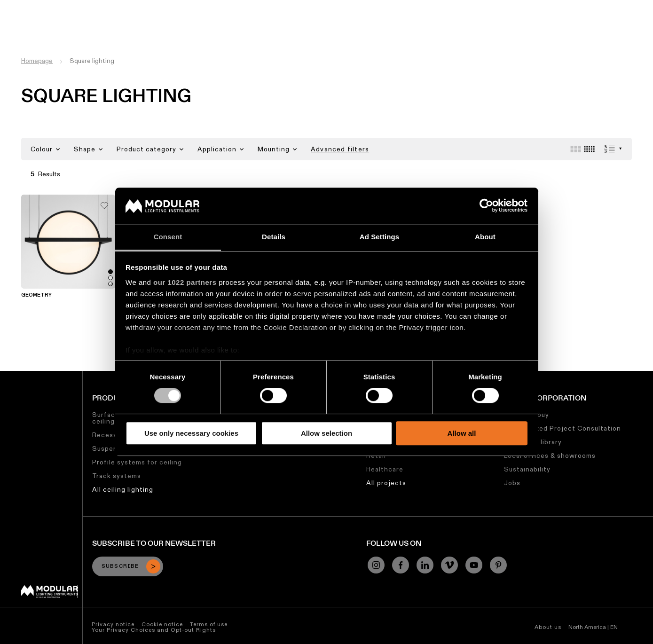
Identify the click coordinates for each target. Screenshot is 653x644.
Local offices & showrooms (550, 456)
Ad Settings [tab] (379, 237)
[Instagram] (376, 565)
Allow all (462, 433)
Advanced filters (340, 149)
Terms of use (209, 624)
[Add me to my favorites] (104, 203)
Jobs (447, 7)
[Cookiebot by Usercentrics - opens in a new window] (486, 206)
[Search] (601, 25)
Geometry (36, 295)
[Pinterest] (498, 565)
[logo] (27, 25)
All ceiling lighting (123, 489)
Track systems (117, 476)
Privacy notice (113, 624)
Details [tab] (274, 237)
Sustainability (406, 7)
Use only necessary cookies (191, 433)
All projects (386, 483)
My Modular (354, 7)
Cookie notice (162, 624)
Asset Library (303, 7)
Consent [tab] (168, 237)
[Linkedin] (425, 565)
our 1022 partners (185, 282)
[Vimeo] (449, 565)
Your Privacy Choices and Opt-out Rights (154, 630)
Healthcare (385, 469)
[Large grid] (576, 149)
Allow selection (326, 433)
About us (548, 627)
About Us (480, 7)
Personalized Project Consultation (563, 428)
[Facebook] (401, 565)
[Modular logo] (50, 596)
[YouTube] (474, 565)
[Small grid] (589, 149)
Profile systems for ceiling (137, 462)
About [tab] (485, 237)
